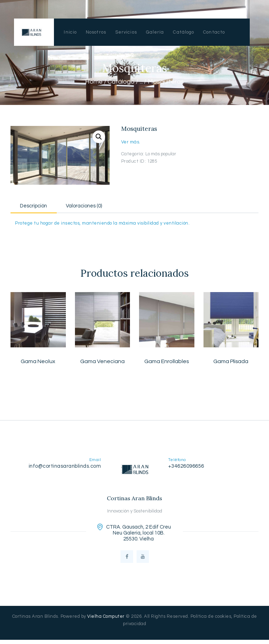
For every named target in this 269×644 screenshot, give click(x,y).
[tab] (38, 205)
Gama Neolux (38, 362)
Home (94, 82)
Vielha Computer (106, 621)
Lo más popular (161, 154)
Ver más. (131, 142)
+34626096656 (186, 467)
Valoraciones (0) (98, 206)
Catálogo (121, 82)
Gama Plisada (231, 362)
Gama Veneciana (102, 362)
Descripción (38, 206)
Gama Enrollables (167, 362)
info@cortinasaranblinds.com (65, 467)
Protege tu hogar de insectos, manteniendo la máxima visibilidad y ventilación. (102, 224)
